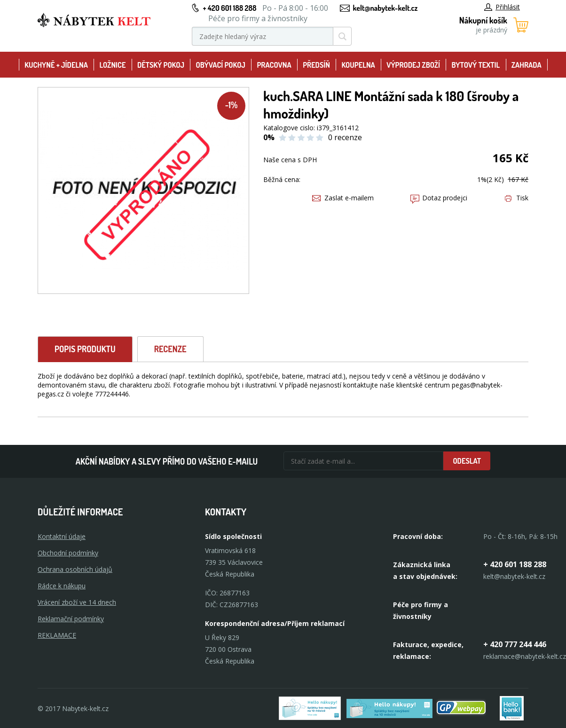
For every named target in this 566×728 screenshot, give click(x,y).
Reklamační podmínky (71, 619)
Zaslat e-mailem (343, 198)
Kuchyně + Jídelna (56, 65)
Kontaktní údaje (62, 536)
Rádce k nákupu (62, 586)
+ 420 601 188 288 (229, 8)
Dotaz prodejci (439, 198)
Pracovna (274, 65)
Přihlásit (502, 7)
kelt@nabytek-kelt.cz (385, 8)
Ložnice (112, 65)
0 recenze (345, 137)
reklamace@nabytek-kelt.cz (525, 656)
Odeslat (467, 461)
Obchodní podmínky (68, 553)
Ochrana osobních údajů (75, 569)
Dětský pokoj (161, 65)
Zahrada (527, 65)
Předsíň (316, 65)
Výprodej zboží (413, 65)
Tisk (517, 198)
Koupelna (358, 65)
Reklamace (57, 635)
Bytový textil (476, 65)
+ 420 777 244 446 (515, 644)
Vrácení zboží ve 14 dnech (77, 602)
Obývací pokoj (220, 65)
